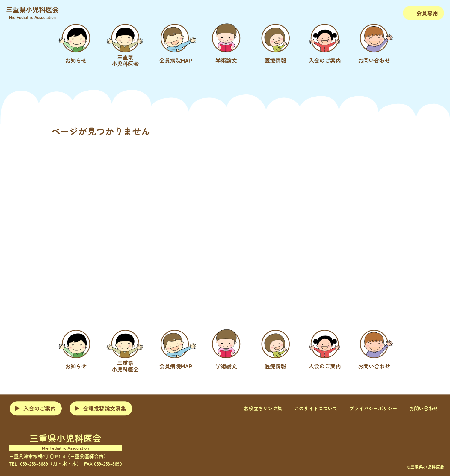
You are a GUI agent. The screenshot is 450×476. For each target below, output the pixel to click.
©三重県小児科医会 (425, 467)
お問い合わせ (424, 409)
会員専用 (427, 13)
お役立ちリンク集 (263, 409)
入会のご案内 (40, 408)
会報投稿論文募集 (105, 408)
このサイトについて (316, 409)
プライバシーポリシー (373, 409)
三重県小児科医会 (32, 12)
